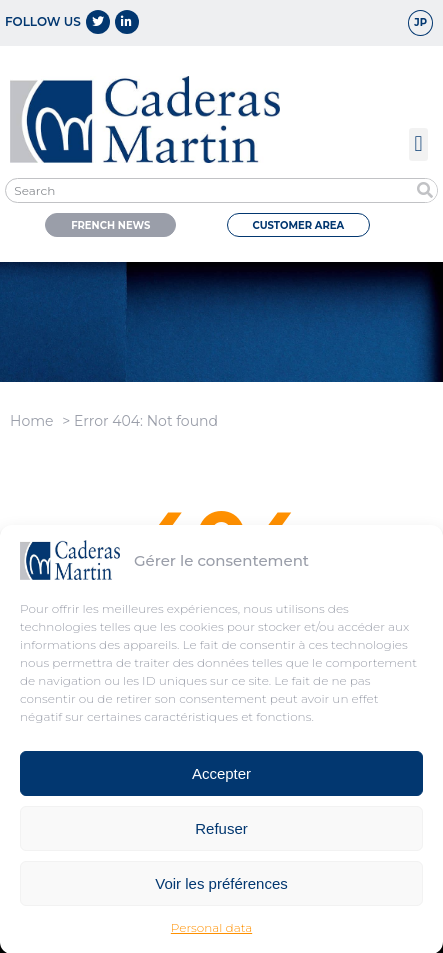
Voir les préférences (221, 888)
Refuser (221, 833)
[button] (418, 144)
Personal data (211, 933)
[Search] (424, 190)
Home (31, 421)
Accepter (221, 778)
